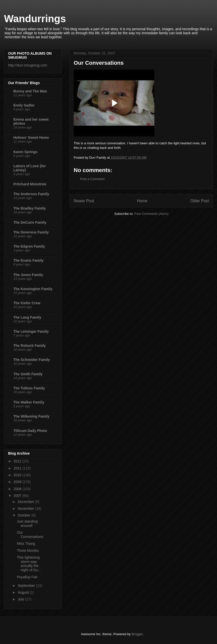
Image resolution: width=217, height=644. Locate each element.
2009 (18, 482)
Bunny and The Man (30, 91)
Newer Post (84, 201)
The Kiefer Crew (27, 303)
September (27, 586)
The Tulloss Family (29, 388)
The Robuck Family (30, 346)
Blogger (137, 634)
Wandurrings (35, 19)
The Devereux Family (31, 232)
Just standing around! (27, 523)
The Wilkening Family (31, 416)
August (24, 592)
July (21, 599)
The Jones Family (28, 275)
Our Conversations (30, 535)
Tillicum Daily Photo (30, 431)
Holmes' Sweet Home (31, 138)
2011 (18, 468)
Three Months (28, 551)
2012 (18, 461)
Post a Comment (92, 179)
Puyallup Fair (27, 577)
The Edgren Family (29, 246)
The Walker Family (29, 402)
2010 (18, 475)
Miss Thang (26, 544)
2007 (18, 496)
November (26, 509)
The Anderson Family (31, 194)
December (26, 502)
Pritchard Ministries (30, 184)
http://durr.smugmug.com (28, 65)
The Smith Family (28, 374)
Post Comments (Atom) (151, 214)
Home (142, 201)
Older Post (200, 201)
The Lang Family (27, 317)
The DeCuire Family (30, 222)
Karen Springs (25, 152)
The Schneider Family (32, 360)
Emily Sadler (24, 105)
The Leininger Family (31, 331)
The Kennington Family (33, 289)
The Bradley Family (30, 208)
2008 (18, 489)
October (24, 515)
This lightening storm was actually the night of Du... (29, 564)
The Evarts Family (29, 260)
